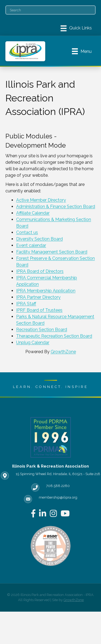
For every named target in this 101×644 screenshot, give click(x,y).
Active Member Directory (41, 200)
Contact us (27, 232)
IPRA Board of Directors (40, 271)
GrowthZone (63, 352)
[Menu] (76, 28)
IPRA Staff (26, 304)
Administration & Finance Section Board (56, 207)
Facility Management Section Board (52, 252)
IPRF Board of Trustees (39, 310)
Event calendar (31, 245)
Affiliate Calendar (33, 213)
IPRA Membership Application (46, 291)
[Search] (50, 10)
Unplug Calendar (33, 343)
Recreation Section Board (42, 330)
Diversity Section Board (39, 239)
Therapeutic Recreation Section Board (54, 336)
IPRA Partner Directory (38, 297)
